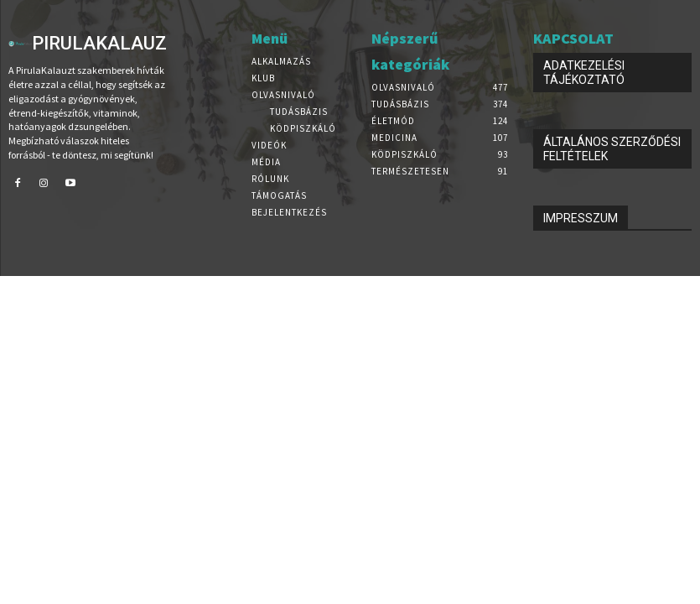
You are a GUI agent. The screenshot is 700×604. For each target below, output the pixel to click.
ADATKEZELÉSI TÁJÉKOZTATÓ (584, 73)
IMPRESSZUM (581, 218)
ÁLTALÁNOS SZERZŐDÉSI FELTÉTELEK (612, 149)
